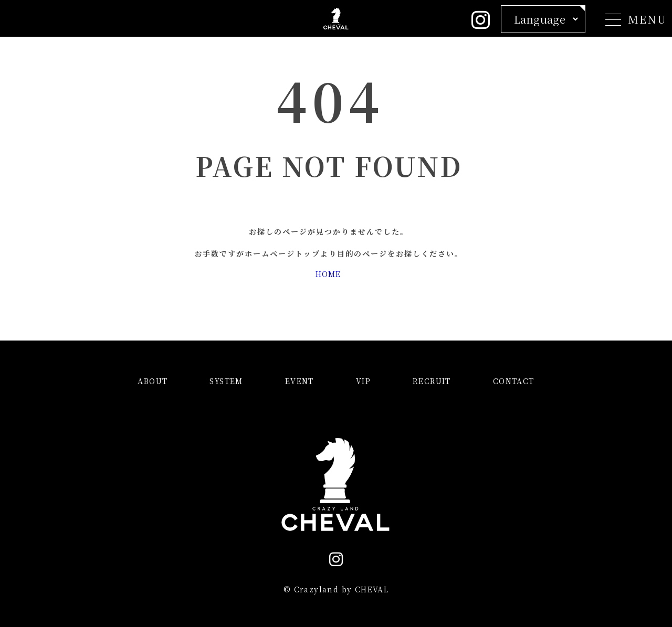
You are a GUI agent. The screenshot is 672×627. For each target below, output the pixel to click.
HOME (328, 274)
